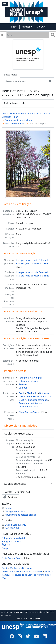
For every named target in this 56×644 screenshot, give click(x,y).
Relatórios (9, 508)
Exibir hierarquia (15, 103)
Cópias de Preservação (19, 433)
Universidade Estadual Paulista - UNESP (22, 571)
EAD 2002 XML (11, 528)
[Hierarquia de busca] (25, 81)
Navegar (26, 27)
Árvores (23, 384)
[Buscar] (28, 35)
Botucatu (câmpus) (38, 400)
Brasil (22, 393)
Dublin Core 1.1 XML (14, 525)
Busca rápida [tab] (11, 75)
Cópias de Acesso (15, 484)
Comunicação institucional (19, 120)
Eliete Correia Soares (30, 412)
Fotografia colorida (29, 381)
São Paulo (32, 393)
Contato (41, 27)
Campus (23, 388)
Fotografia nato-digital (30, 378)
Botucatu (44, 393)
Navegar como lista (13, 511)
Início (14, 27)
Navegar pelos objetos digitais (19, 515)
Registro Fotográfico (15, 124)
